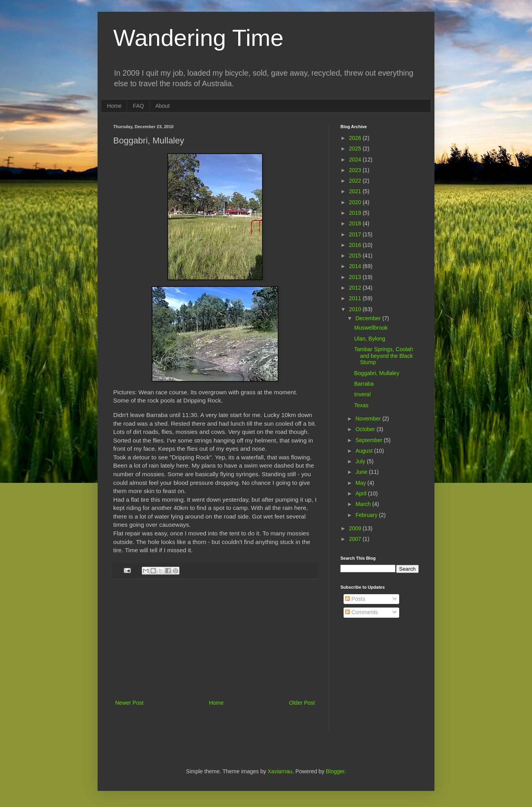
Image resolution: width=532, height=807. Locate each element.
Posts (355, 599)
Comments (362, 612)
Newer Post (129, 703)
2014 (356, 266)
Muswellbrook (371, 328)
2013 (356, 277)
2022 (356, 181)
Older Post (302, 703)
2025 (356, 149)
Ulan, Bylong (370, 339)
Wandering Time (198, 38)
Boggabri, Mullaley (377, 373)
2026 (356, 138)
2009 (356, 528)
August (365, 451)
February (367, 515)
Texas (361, 405)
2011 (356, 298)
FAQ (138, 106)
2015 (356, 256)
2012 (356, 288)
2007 (356, 539)
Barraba (364, 384)
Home (114, 106)
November (369, 419)
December (369, 318)
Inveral (362, 394)
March (364, 504)
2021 (356, 191)
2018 (356, 223)
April (362, 493)
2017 (356, 234)
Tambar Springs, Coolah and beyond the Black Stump (384, 356)
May (361, 483)
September (369, 440)
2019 (356, 213)
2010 (356, 309)
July (361, 461)
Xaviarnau (280, 771)
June (362, 472)
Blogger (335, 771)
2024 (356, 160)
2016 (356, 245)
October (366, 429)
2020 (356, 202)
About (162, 106)
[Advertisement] (215, 639)
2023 (356, 170)
